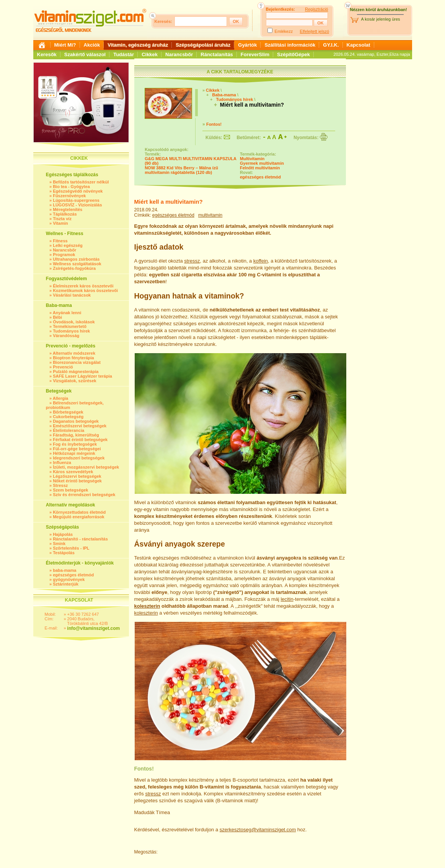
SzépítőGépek (293, 54)
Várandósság (66, 336)
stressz (192, 261)
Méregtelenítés (68, 209)
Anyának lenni (67, 313)
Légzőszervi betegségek (77, 476)
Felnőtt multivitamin (260, 168)
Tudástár (124, 54)
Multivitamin (252, 159)
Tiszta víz (62, 219)
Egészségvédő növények (78, 191)
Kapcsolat (359, 45)
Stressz (60, 485)
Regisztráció (317, 9)
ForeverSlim (255, 54)
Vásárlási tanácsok (72, 295)
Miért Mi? (65, 45)
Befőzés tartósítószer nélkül (81, 182)
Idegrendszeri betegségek (79, 458)
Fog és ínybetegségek (75, 444)
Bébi (57, 317)
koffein (261, 261)
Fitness (60, 241)
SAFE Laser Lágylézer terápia (82, 376)
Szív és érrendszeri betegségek (84, 495)
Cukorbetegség (68, 417)
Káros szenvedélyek (73, 472)
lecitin (287, 599)
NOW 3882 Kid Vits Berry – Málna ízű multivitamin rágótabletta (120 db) (181, 170)
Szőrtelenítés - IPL (71, 548)
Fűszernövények (69, 196)
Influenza (62, 462)
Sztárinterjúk (66, 584)
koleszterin (147, 606)
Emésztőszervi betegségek (80, 426)
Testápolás (64, 553)
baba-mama (64, 570)
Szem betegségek (70, 490)
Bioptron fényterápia (73, 358)
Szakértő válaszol (85, 54)
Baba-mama (224, 95)
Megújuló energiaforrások (78, 517)
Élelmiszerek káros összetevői (83, 286)
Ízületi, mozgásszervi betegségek (86, 467)
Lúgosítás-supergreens (76, 200)
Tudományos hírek (71, 331)
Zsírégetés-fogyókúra (74, 268)
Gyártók (247, 45)
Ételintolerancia (68, 430)
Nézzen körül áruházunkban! (379, 10)
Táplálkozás (65, 214)
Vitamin (60, 223)
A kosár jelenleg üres (381, 19)
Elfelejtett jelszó (315, 31)
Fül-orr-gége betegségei (77, 449)
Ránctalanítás (217, 54)
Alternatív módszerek (74, 353)
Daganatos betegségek (76, 421)
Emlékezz (284, 31)
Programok (64, 255)
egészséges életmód (73, 575)
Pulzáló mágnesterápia (76, 372)
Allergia (60, 398)
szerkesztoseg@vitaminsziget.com (258, 830)
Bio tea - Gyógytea (71, 187)
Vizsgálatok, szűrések (75, 381)
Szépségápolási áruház (203, 45)
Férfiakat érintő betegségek (80, 440)
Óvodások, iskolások (74, 322)
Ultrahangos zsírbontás (76, 259)
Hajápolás (63, 534)
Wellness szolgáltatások (77, 264)
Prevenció (63, 367)
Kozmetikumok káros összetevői (85, 290)
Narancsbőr (179, 54)
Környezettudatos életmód (79, 512)
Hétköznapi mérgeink (74, 453)
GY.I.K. (331, 45)
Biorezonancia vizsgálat (77, 362)
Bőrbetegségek (68, 412)
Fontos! (214, 124)
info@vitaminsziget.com (94, 628)
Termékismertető (70, 326)
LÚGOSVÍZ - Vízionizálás (77, 205)
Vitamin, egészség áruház (138, 45)
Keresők (47, 54)
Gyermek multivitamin (262, 163)
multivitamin (210, 215)
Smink (59, 544)
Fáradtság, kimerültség (76, 435)
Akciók (92, 45)
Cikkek (150, 54)
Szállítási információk (290, 45)
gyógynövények (69, 579)
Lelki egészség (68, 245)
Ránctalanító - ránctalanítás (80, 539)
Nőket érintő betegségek (77, 481)
